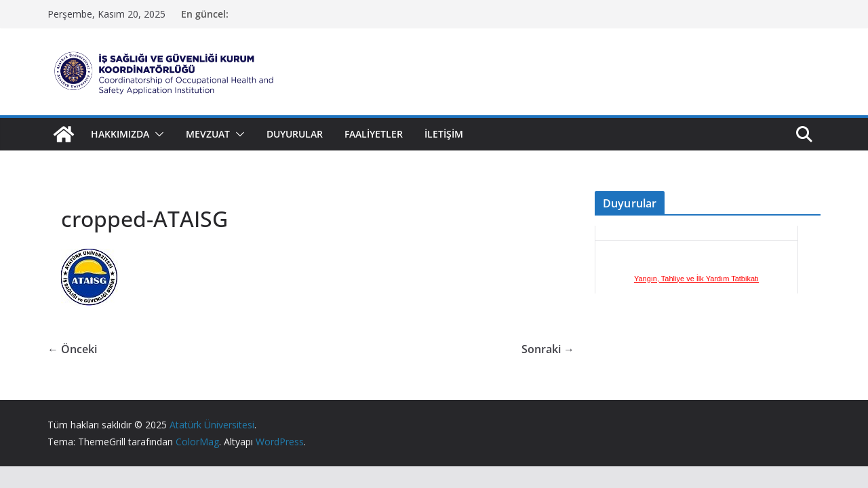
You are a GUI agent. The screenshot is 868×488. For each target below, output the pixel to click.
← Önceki (72, 349)
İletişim (444, 134)
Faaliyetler (374, 134)
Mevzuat (208, 134)
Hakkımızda (120, 134)
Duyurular (295, 134)
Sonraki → (548, 349)
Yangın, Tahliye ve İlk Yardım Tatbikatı (696, 286)
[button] (157, 134)
